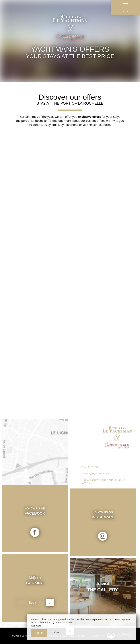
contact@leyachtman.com (96, 473)
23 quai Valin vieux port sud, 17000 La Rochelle (103, 481)
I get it (39, 633)
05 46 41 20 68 (89, 467)
